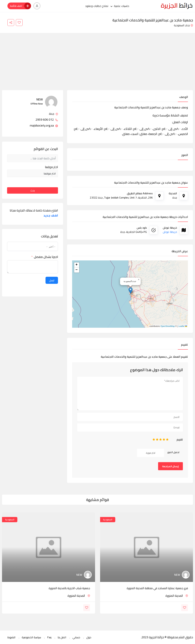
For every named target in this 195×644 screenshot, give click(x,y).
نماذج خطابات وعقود (97, 6)
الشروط (11, 637)
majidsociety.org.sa (44, 126)
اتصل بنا (62, 637)
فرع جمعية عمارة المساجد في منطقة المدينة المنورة (157, 588)
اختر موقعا (51, 167)
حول (89, 637)
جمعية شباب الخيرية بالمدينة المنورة (69, 588)
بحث (33, 190)
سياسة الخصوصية (31, 637)
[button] (131, 291)
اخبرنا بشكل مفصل (46, 257)
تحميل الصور (173, 452)
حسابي (76, 637)
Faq (49, 637)
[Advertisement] (97, 65)
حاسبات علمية (122, 6)
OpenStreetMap (168, 326)
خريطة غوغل (170, 232)
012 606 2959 (47, 120)
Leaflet (183, 326)
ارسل (52, 280)
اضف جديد (51, 216)
